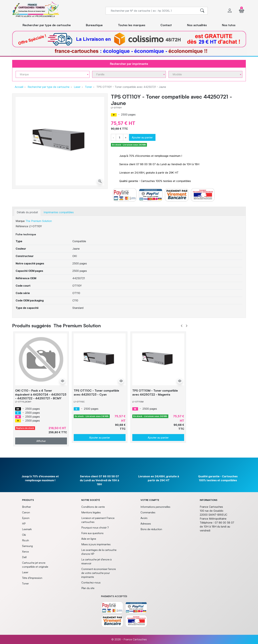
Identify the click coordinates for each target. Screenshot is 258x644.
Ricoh (26, 540)
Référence (22, 226)
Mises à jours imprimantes (96, 544)
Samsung (27, 546)
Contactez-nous (91, 582)
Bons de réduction (151, 529)
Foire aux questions (92, 533)
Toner (88, 87)
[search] (202, 11)
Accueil (19, 87)
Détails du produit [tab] (27, 212)
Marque (20, 221)
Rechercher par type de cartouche (49, 87)
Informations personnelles (155, 507)
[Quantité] (120, 138)
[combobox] (53, 74)
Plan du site (88, 588)
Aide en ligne (89, 539)
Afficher (41, 441)
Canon (26, 512)
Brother (26, 507)
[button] (242, 11)
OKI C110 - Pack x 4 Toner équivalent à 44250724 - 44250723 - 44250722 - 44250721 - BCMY (41, 394)
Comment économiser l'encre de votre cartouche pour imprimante (99, 573)
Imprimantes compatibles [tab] (59, 212)
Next (187, 326)
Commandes (148, 512)
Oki (24, 535)
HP (24, 524)
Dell (24, 557)
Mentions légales (91, 512)
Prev (182, 326)
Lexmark (27, 529)
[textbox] (51, 74)
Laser (77, 87)
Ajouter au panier (142, 137)
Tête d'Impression (32, 578)
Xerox (25, 552)
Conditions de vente (93, 507)
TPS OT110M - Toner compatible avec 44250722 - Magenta (155, 392)
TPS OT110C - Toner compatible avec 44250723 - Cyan (96, 392)
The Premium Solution (39, 221)
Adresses (146, 524)
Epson (26, 518)
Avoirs (144, 518)
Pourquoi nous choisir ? (95, 528)
